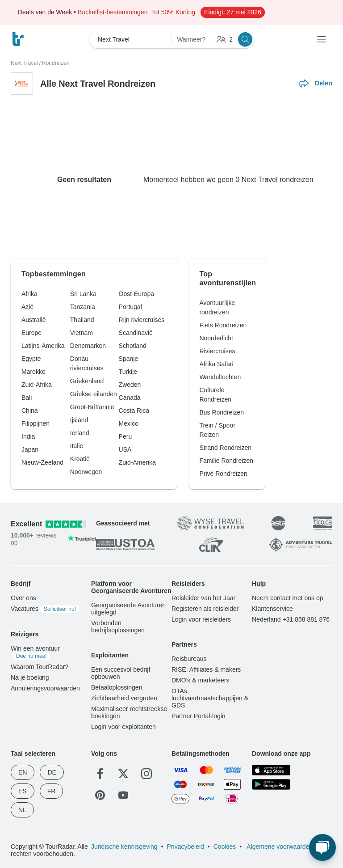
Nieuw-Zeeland (42, 462)
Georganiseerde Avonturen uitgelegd (128, 609)
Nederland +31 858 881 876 (291, 619)
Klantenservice (272, 609)
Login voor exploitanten (123, 727)
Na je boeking (30, 677)
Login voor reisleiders (201, 619)
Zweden (130, 385)
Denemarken (88, 346)
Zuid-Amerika (137, 462)
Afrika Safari (216, 364)
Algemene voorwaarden (279, 847)
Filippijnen (36, 423)
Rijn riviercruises (142, 320)
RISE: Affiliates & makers (206, 669)
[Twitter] (123, 774)
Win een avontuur (35, 652)
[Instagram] (146, 774)
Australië (33, 320)
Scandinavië (136, 333)
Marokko (33, 372)
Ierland (80, 433)
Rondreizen (56, 63)
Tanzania (83, 307)
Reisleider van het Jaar (203, 598)
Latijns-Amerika (43, 346)
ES (23, 791)
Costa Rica (134, 411)
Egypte (31, 359)
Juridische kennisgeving (124, 847)
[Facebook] (100, 774)
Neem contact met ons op (288, 598)
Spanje (129, 359)
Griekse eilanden (94, 394)
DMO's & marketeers (200, 680)
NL (22, 810)
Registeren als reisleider (205, 609)
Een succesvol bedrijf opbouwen (121, 673)
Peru (125, 436)
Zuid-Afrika (37, 385)
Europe (31, 333)
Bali (27, 398)
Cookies (225, 847)
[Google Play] (271, 784)
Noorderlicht (216, 338)
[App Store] (271, 770)
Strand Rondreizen (225, 448)
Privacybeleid (186, 847)
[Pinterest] (100, 795)
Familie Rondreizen (226, 461)
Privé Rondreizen (223, 474)
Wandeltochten (220, 377)
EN (23, 772)
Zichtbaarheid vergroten (124, 698)
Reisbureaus (189, 659)
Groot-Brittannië (92, 407)
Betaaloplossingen (117, 687)
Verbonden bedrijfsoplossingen (118, 627)
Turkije (128, 372)
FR (52, 791)
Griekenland (87, 381)
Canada (130, 398)
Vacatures (45, 609)
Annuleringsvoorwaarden (45, 688)
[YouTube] (123, 795)
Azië (27, 307)
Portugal (130, 307)
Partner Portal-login (199, 716)
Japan (30, 449)
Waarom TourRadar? (40, 667)
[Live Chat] (322, 847)
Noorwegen (86, 472)
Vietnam (82, 333)
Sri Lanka (83, 294)
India (28, 436)
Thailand (82, 320)
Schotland (133, 346)
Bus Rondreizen (222, 412)
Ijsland (79, 420)
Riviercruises (217, 351)
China (30, 411)
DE (52, 772)
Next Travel (24, 63)
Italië (77, 446)
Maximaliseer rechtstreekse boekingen (129, 712)
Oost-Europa (136, 294)
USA (125, 449)
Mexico (129, 423)
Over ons (23, 598)
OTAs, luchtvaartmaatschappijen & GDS (210, 698)
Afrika (29, 294)
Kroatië (80, 459)
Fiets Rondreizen (223, 325)
